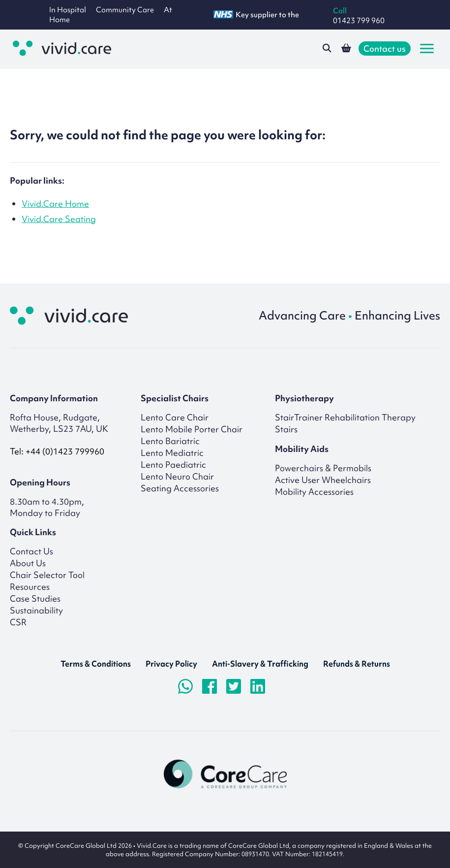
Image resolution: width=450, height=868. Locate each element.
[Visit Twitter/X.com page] (234, 686)
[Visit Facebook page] (210, 686)
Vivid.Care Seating (59, 219)
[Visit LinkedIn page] (258, 686)
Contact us (385, 48)
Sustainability (36, 610)
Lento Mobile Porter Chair (192, 429)
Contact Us (31, 551)
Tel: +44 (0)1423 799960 (57, 451)
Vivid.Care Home (55, 204)
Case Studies (35, 598)
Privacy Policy (171, 664)
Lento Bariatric (170, 441)
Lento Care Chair (175, 417)
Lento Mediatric (172, 453)
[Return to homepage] (69, 316)
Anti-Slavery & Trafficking (260, 664)
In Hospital (68, 10)
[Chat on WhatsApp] (185, 686)
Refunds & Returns (357, 664)
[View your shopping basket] (346, 48)
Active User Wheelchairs (323, 480)
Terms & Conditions (96, 664)
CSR (18, 622)
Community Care (125, 10)
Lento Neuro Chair (177, 476)
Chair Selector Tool (47, 575)
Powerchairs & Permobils (323, 468)
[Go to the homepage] (62, 48)
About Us (28, 563)
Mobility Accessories (314, 492)
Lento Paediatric (173, 465)
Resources (30, 587)
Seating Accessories (180, 488)
